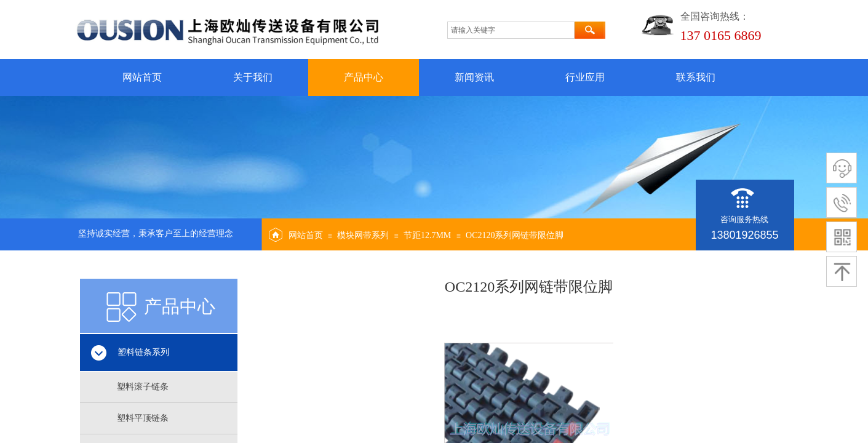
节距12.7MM (427, 235)
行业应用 (585, 77)
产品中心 (364, 77)
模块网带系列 (363, 235)
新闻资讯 (474, 77)
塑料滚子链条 (143, 387)
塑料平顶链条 (143, 418)
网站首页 (142, 77)
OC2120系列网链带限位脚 (515, 235)
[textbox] (511, 30)
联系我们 (696, 77)
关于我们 (253, 77)
